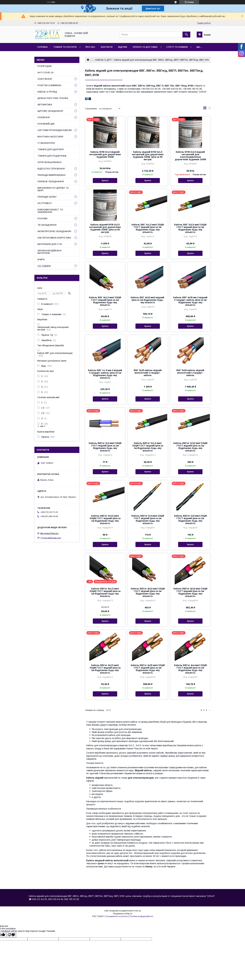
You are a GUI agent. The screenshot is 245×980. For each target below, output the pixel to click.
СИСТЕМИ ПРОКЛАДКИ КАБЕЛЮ (55, 130)
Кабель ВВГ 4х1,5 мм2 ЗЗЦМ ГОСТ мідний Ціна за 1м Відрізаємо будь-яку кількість (105, 301)
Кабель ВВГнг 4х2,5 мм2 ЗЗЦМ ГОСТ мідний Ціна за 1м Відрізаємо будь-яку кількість (105, 669)
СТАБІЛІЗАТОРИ (46, 143)
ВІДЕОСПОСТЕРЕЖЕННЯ (51, 169)
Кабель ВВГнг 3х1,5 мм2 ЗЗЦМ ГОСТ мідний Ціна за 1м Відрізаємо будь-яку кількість (148, 447)
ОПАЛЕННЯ (44, 117)
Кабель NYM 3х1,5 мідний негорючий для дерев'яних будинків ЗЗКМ (105, 154)
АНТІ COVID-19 (45, 73)
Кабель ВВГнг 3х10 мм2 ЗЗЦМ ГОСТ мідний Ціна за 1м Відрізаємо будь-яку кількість (190, 447)
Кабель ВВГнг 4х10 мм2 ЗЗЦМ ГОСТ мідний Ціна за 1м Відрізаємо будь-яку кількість (148, 592)
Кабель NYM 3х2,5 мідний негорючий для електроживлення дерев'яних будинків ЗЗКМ (190, 156)
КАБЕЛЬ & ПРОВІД (47, 92)
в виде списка (209, 109)
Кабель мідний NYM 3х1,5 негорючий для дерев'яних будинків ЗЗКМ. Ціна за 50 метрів (148, 156)
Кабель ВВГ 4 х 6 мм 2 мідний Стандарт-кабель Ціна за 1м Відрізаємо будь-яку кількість (105, 374)
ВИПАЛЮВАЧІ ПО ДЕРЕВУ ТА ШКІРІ (53, 189)
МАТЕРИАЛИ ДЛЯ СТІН (50, 244)
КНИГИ (41, 259)
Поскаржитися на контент (117, 916)
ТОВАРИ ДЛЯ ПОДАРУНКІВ (52, 156)
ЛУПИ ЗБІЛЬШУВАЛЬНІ (49, 162)
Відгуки (123, 47)
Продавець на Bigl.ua (122, 914)
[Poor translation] (11, 935)
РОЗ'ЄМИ (42, 219)
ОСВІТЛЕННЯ (45, 79)
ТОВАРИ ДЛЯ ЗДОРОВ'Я (51, 149)
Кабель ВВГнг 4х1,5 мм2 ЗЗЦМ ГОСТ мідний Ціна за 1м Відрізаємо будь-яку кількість (105, 592)
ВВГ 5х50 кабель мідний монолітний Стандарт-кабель (190, 373)
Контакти (107, 47)
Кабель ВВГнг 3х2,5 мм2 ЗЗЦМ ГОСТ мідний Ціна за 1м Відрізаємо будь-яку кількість (105, 520)
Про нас (90, 47)
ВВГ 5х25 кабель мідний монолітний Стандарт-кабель (148, 373)
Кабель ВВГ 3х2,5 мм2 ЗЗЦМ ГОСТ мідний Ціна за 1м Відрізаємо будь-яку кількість (190, 228)
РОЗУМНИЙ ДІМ (46, 124)
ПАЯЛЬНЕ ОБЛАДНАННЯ (51, 181)
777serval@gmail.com (51, 538)
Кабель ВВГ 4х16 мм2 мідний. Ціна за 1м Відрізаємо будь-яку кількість (148, 300)
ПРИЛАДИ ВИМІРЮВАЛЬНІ (51, 175)
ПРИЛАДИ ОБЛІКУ (47, 197)
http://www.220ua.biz (49, 533)
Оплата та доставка (145, 47)
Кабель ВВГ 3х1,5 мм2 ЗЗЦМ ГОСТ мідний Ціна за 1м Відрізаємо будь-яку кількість (148, 228)
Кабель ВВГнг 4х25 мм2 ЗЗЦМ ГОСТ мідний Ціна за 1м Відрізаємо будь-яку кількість (148, 669)
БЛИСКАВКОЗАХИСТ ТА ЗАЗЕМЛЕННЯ (50, 211)
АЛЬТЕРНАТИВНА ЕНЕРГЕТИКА (54, 238)
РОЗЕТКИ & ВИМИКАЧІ (49, 85)
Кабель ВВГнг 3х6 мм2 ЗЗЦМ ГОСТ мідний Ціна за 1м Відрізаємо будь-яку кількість (190, 520)
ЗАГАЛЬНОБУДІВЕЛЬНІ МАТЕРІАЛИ (49, 252)
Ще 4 (43, 426)
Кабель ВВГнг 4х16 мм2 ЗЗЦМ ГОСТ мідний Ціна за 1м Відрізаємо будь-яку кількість (190, 592)
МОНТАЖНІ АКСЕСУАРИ (50, 137)
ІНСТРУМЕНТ (45, 203)
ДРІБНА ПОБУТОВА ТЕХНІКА (53, 98)
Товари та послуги (65, 47)
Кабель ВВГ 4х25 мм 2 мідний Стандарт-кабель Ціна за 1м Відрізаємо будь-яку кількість (190, 301)
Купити (105, 181)
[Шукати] (186, 35)
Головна (42, 47)
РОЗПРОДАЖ (45, 66)
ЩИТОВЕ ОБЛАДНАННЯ (50, 111)
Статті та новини (177, 47)
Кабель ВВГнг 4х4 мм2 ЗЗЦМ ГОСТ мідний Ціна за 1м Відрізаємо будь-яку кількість (190, 669)
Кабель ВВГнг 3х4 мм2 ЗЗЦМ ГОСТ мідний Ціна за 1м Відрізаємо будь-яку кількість (148, 520)
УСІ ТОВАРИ (44, 266)
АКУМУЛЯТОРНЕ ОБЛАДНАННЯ (54, 231)
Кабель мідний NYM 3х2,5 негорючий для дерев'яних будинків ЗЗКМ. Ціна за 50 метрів (105, 228)
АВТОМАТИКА (45, 105)
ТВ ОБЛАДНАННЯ (47, 225)
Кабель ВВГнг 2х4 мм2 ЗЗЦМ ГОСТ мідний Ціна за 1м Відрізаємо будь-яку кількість (105, 447)
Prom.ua (137, 911)
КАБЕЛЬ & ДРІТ (104, 60)
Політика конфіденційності (141, 916)
